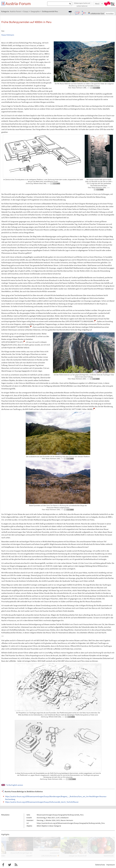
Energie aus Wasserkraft (78, 856)
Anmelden (110, 14)
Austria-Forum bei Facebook (3, 865)
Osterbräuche (109, 856)
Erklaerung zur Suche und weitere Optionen (82, 4)
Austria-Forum (18, 4)
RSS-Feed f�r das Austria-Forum (16, 865)
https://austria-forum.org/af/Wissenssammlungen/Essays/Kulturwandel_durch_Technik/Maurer (42, 802)
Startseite (3, 4)
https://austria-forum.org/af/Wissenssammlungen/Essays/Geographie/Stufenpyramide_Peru (71, 823)
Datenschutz (100, 865)
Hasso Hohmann (8, 35)
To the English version (15, 785)
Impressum (111, 865)
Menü (97, 4)
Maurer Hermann (67, 820)
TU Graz (109, 4)
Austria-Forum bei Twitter (10, 865)
